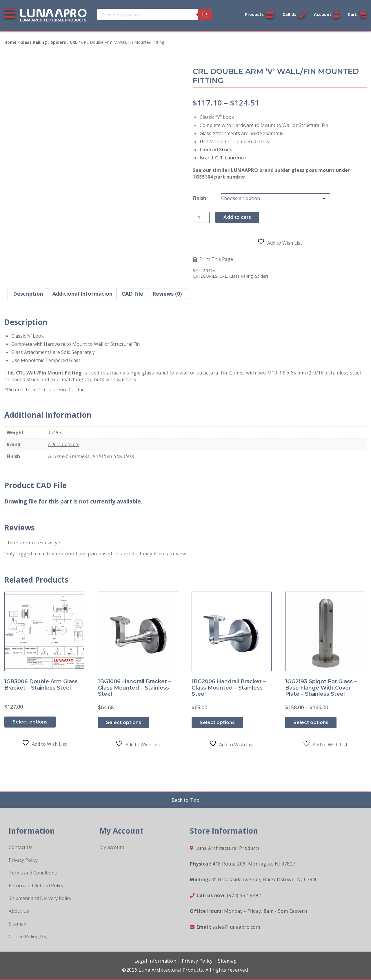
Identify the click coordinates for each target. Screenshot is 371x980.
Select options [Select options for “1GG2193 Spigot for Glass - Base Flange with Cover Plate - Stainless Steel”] (311, 722)
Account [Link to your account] (327, 14)
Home (10, 42)
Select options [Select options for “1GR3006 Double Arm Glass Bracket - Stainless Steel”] (30, 722)
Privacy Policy (23, 860)
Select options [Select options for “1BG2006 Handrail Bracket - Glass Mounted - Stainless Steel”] (217, 722)
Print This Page (216, 259)
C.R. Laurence (64, 444)
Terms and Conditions (33, 873)
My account (112, 847)
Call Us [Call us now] (294, 14)
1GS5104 (203, 177)
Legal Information (156, 961)
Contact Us (21, 847)
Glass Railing (34, 42)
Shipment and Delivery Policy (40, 898)
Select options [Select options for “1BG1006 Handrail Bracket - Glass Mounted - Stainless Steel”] (124, 722)
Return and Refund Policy (36, 886)
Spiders (58, 42)
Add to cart (237, 217)
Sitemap (18, 924)
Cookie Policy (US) (28, 937)
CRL (74, 42)
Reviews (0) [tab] (167, 294)
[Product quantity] (201, 217)
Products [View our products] (260, 14)
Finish (199, 198)
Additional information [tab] (82, 294)
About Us (19, 911)
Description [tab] (28, 294)
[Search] (205, 14)
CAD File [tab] (132, 294)
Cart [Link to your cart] (357, 14)
